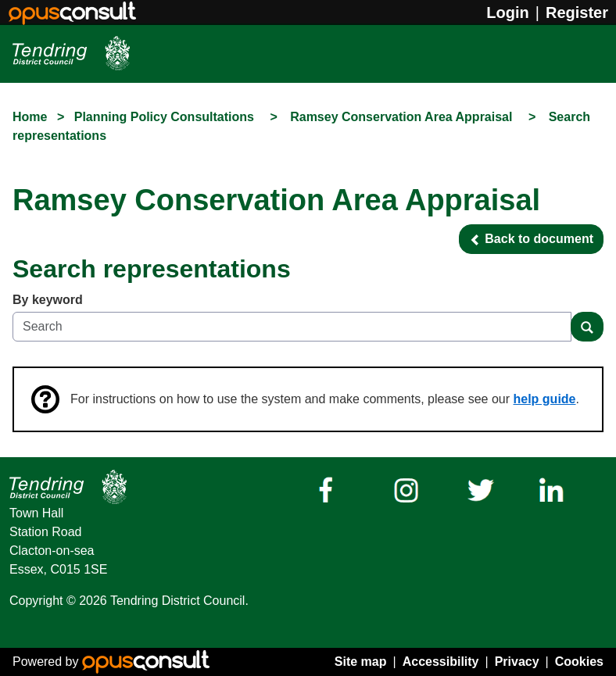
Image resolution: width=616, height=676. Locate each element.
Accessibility (441, 662)
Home (30, 117)
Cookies (579, 662)
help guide (545, 399)
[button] (531, 239)
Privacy (517, 662)
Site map (361, 662)
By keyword (48, 300)
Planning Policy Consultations (166, 117)
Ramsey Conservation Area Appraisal (403, 117)
